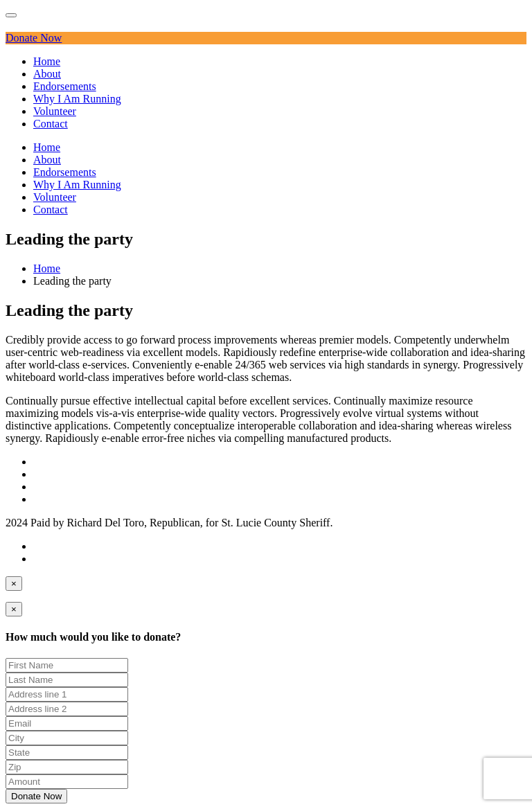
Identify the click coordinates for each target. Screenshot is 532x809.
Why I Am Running (77, 99)
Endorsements (65, 86)
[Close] (14, 584)
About (47, 74)
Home (47, 61)
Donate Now (34, 38)
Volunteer (55, 111)
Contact (51, 124)
